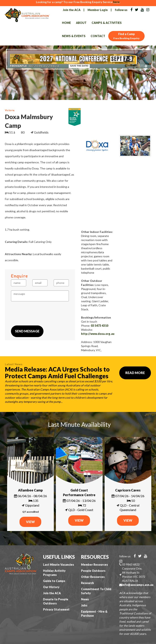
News (85, 599)
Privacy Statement (56, 609)
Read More (135, 373)
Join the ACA (72, 10)
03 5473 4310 (100, 326)
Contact (98, 36)
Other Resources (93, 577)
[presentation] (42, 313)
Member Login (98, 10)
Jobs (84, 605)
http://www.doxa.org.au (98, 334)
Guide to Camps (54, 581)
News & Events (74, 36)
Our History (51, 587)
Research (87, 583)
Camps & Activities (107, 23)
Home (66, 23)
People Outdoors (93, 571)
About (81, 23)
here (116, 2)
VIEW (30, 522)
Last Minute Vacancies (58, 565)
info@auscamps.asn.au (138, 585)
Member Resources (94, 565)
